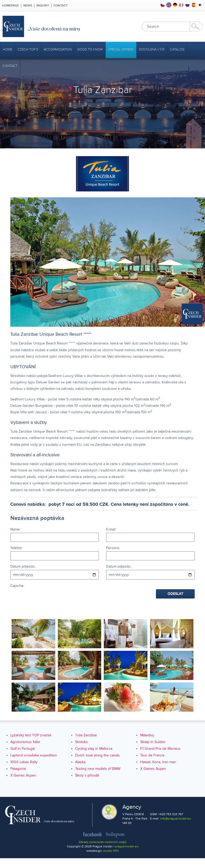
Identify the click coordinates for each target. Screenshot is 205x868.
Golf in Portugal (23, 749)
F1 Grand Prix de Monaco (160, 749)
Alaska (80, 762)
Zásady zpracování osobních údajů (103, 842)
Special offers (121, 49)
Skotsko (81, 742)
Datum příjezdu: (23, 566)
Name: (15, 529)
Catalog (177, 49)
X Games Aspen (153, 769)
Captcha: (17, 586)
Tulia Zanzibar (86, 735)
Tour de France (152, 755)
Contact (61, 6)
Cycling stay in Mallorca (94, 749)
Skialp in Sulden (153, 742)
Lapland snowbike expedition (34, 755)
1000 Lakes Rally (24, 762)
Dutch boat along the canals (97, 755)
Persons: (113, 548)
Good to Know (90, 49)
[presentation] (50, 599)
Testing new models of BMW (98, 769)
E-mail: (111, 529)
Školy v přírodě (87, 775)
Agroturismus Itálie (25, 742)
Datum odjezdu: (119, 566)
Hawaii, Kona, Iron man (158, 762)
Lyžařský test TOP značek (31, 735)
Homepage (10, 6)
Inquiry (43, 6)
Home (7, 49)
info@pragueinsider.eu (176, 819)
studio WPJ (111, 851)
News (28, 6)
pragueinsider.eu (127, 846)
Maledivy (147, 735)
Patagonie (18, 769)
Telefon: (17, 548)
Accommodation (58, 49)
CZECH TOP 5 (28, 49)
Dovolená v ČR (152, 49)
